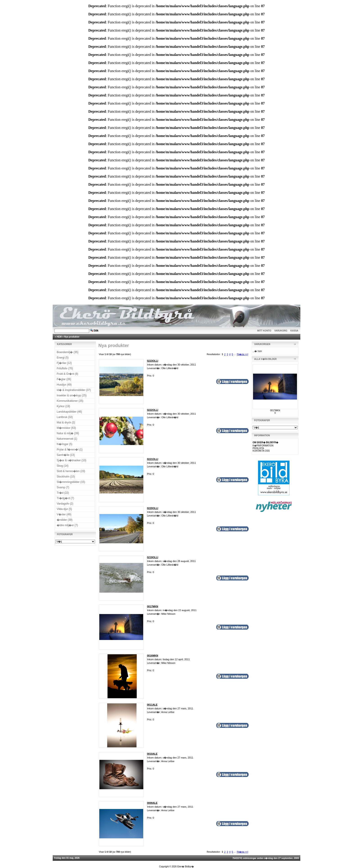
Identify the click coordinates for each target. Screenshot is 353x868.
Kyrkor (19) (63, 406)
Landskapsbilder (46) (69, 412)
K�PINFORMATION (263, 446)
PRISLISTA (258, 448)
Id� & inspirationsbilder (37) (74, 390)
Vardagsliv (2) (65, 504)
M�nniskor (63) (66, 428)
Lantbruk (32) (65, 417)
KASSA (294, 331)
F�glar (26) (64, 379)
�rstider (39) (65, 520)
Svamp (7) (63, 487)
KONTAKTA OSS (261, 451)
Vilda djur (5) (64, 509)
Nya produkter (72, 337)
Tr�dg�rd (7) (65, 498)
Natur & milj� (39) (68, 433)
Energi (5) (63, 358)
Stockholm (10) (66, 477)
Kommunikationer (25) (70, 401)
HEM (59, 337)
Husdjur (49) (64, 385)
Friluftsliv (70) (65, 368)
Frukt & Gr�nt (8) (67, 374)
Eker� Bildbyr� (186, 867)
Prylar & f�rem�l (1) (70, 450)
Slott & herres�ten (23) (71, 471)
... (235, 354)
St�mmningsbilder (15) (71, 482)
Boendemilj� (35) (68, 352)
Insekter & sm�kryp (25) (72, 395)
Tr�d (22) (63, 493)
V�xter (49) (64, 514)
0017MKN (275, 410)
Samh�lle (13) (66, 455)
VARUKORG (281, 331)
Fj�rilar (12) (64, 363)
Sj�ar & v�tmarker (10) (71, 460)
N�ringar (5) (64, 444)
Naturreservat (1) (67, 439)
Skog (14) (63, 466)
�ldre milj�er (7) (67, 525)
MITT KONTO (264, 331)
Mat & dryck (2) (66, 423)
